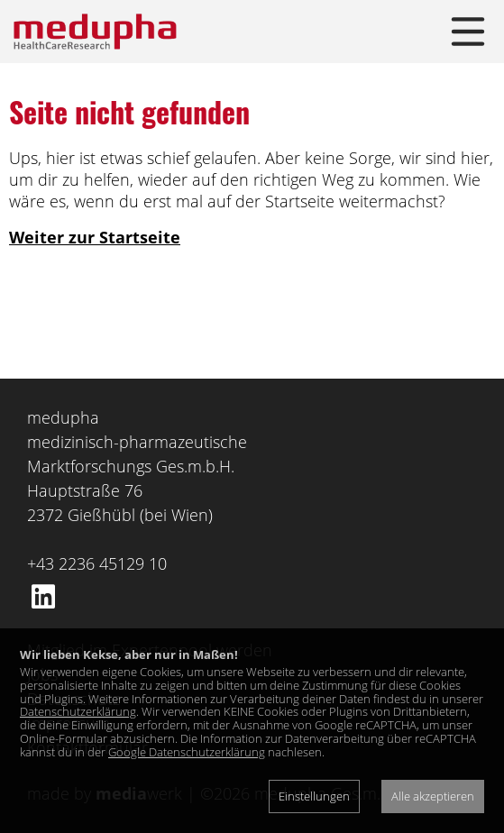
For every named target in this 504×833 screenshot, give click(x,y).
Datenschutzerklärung (78, 711)
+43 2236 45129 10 (97, 563)
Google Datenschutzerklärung (187, 752)
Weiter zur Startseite (95, 237)
